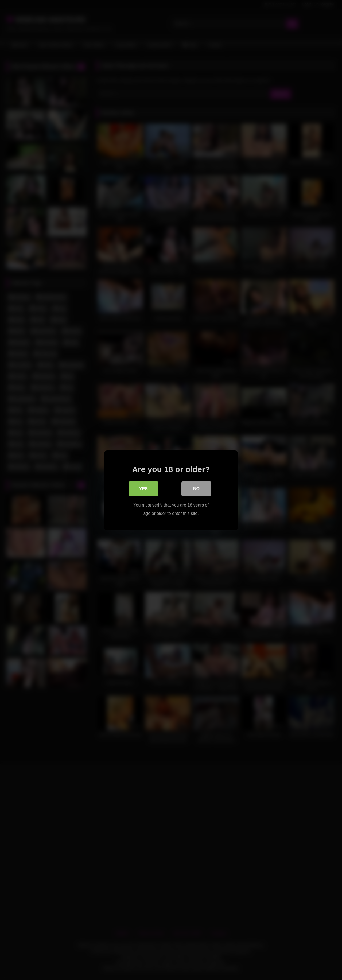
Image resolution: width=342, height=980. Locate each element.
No (196, 489)
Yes (143, 489)
